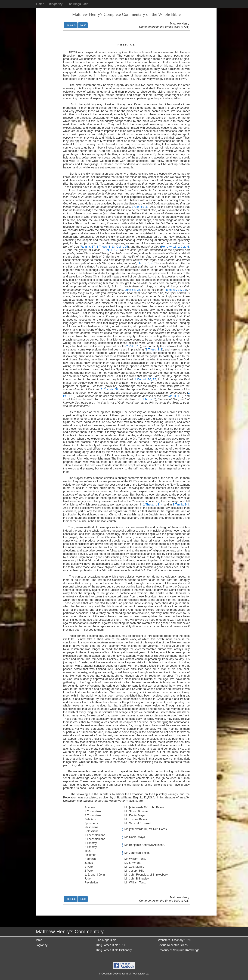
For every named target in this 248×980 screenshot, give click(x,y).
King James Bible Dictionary (114, 950)
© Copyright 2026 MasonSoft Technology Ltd (124, 974)
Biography (56, 4)
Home (40, 4)
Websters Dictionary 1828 (174, 940)
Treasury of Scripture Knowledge (179, 950)
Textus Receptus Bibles (173, 945)
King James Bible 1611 (111, 945)
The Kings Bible (78, 4)
